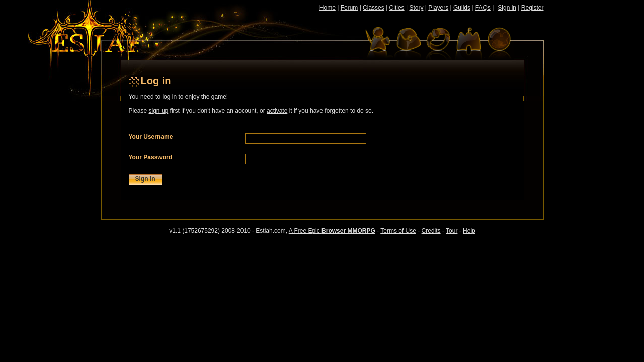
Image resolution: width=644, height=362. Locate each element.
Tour (452, 231)
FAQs (483, 8)
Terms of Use (398, 231)
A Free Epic (332, 231)
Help (469, 231)
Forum (349, 8)
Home (328, 8)
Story (416, 8)
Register (533, 8)
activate (277, 111)
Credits (431, 231)
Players (438, 8)
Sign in (507, 8)
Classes (374, 8)
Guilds (462, 8)
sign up (159, 111)
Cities (397, 8)
